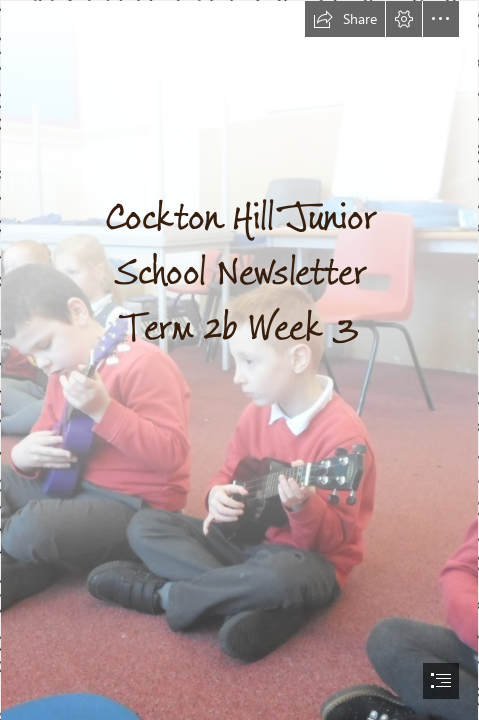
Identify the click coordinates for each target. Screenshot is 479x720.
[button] (345, 19)
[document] (239, 360)
